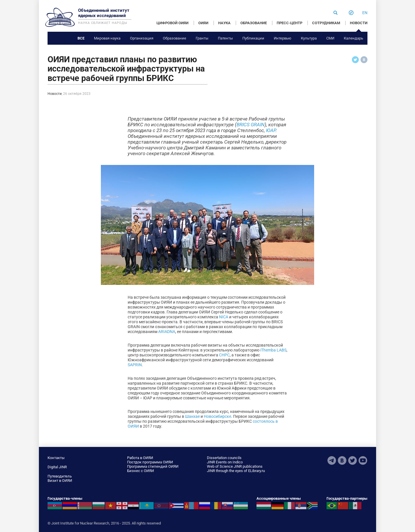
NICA (224, 317)
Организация (142, 38)
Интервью (283, 38)
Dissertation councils (224, 458)
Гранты (202, 38)
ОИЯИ (203, 23)
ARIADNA (167, 332)
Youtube (363, 460)
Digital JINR (57, 467)
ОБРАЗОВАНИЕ (254, 23)
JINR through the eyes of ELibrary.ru (236, 471)
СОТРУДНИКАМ (326, 23)
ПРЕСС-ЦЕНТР (289, 23)
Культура (309, 38)
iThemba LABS (273, 350)
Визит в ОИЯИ (60, 481)
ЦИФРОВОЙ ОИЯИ (172, 23)
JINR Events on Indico (225, 462)
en (365, 13)
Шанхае (192, 416)
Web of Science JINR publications (235, 466)
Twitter (352, 460)
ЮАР (271, 130)
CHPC (224, 355)
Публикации (253, 38)
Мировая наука (107, 38)
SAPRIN (135, 365)
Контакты (56, 458)
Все (81, 38)
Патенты (225, 38)
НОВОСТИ (359, 23)
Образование (175, 38)
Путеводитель (60, 476)
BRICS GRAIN (251, 125)
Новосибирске (217, 416)
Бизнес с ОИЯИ (140, 471)
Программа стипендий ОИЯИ (153, 466)
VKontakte (342, 460)
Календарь (353, 38)
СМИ (330, 38)
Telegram (332, 460)
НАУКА (224, 23)
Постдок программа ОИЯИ (150, 462)
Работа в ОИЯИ (140, 458)
